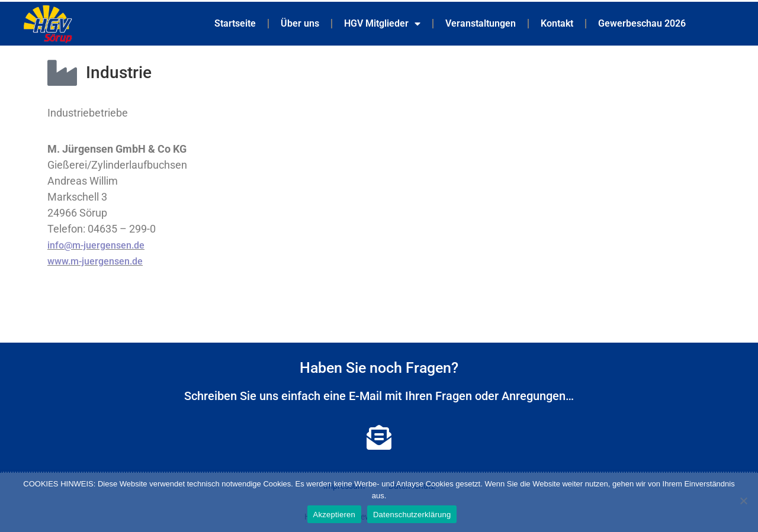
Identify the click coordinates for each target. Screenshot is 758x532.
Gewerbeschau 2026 (642, 23)
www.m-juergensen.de (95, 261)
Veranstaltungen (481, 23)
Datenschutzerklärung (412, 515)
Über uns (300, 23)
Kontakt (557, 23)
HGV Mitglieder (382, 24)
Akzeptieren (334, 515)
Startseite (235, 23)
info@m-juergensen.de (96, 245)
